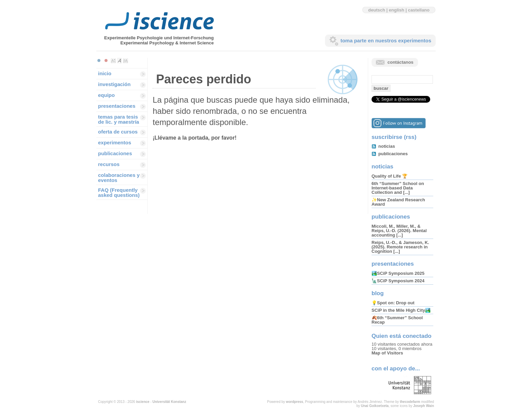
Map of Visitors (387, 353)
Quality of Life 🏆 (389, 176)
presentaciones (117, 106)
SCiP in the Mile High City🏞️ (401, 310)
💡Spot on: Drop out (393, 303)
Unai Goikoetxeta (375, 406)
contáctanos (401, 62)
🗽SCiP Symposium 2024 (398, 281)
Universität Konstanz (169, 402)
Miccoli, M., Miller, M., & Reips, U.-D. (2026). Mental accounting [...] (399, 231)
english (397, 10)
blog (378, 293)
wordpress (295, 402)
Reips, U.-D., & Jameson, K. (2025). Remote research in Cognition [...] (400, 247)
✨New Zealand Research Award (398, 202)
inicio (105, 73)
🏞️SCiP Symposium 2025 (398, 273)
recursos (109, 164)
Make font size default (119, 61)
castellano (419, 10)
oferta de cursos (118, 132)
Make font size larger (126, 61)
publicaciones (115, 153)
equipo (106, 95)
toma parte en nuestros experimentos (386, 40)
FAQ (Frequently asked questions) (119, 192)
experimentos (115, 142)
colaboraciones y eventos (119, 178)
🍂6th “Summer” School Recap (397, 320)
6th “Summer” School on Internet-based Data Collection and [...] (398, 188)
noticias (387, 146)
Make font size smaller (113, 61)
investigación (114, 84)
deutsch (377, 10)
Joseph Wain (424, 406)
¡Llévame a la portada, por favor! (195, 138)
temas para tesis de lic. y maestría (119, 119)
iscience (143, 402)
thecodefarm (410, 402)
